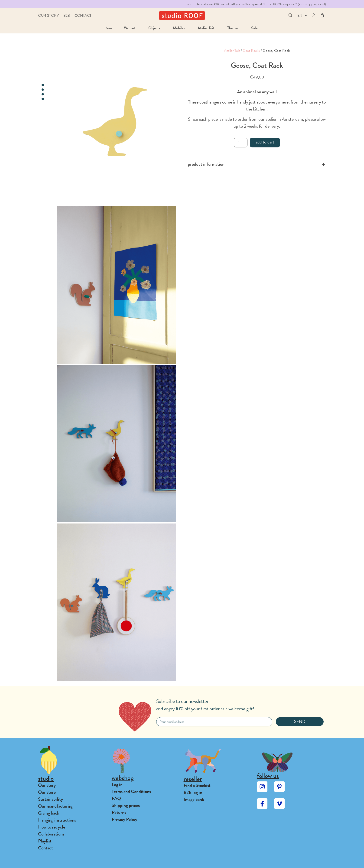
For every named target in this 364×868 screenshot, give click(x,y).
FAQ (116, 798)
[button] (291, 16)
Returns (119, 812)
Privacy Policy (124, 819)
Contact (83, 16)
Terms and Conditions (131, 792)
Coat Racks (251, 51)
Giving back (49, 813)
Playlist (45, 841)
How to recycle (52, 827)
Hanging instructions (57, 820)
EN (302, 16)
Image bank (194, 799)
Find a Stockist (197, 785)
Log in (117, 785)
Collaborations (51, 834)
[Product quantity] (240, 143)
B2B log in (193, 792)
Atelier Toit (232, 51)
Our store (47, 792)
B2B (67, 16)
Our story (48, 16)
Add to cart (265, 142)
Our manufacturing (56, 806)
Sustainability (50, 799)
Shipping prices (126, 805)
